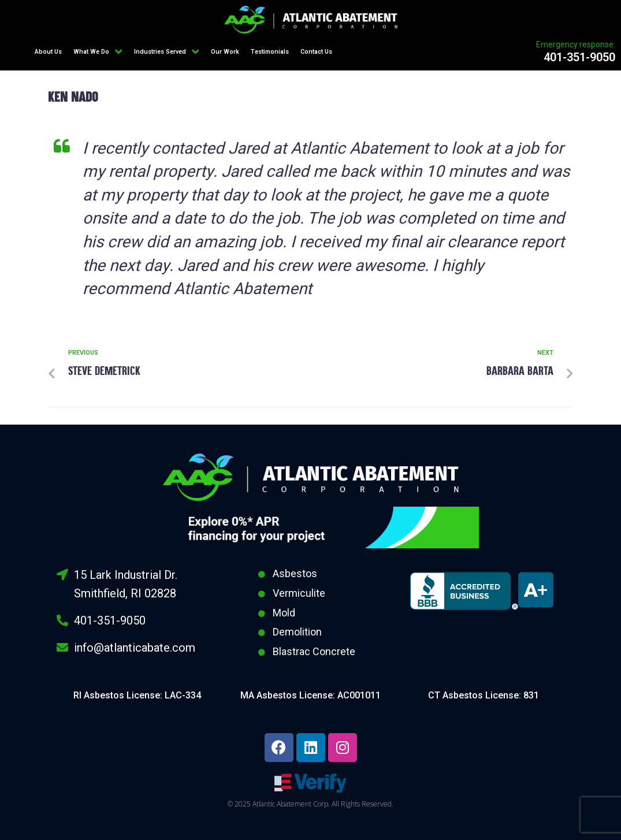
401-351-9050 (579, 57)
